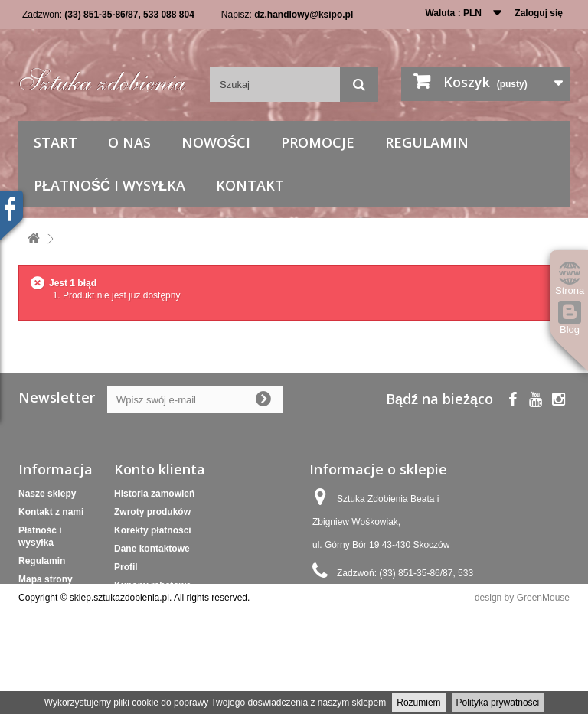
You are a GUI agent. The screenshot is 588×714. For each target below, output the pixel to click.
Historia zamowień (154, 494)
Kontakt (250, 185)
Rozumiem (418, 703)
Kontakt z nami (51, 512)
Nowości (216, 142)
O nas (129, 142)
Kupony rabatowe (153, 585)
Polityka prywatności (498, 703)
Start (56, 142)
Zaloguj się (539, 13)
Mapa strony (46, 579)
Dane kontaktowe (152, 549)
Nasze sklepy (47, 494)
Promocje (318, 142)
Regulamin (427, 142)
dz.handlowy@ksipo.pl (304, 15)
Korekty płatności (153, 530)
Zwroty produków (152, 512)
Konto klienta (160, 469)
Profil (126, 567)
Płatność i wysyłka (109, 185)
